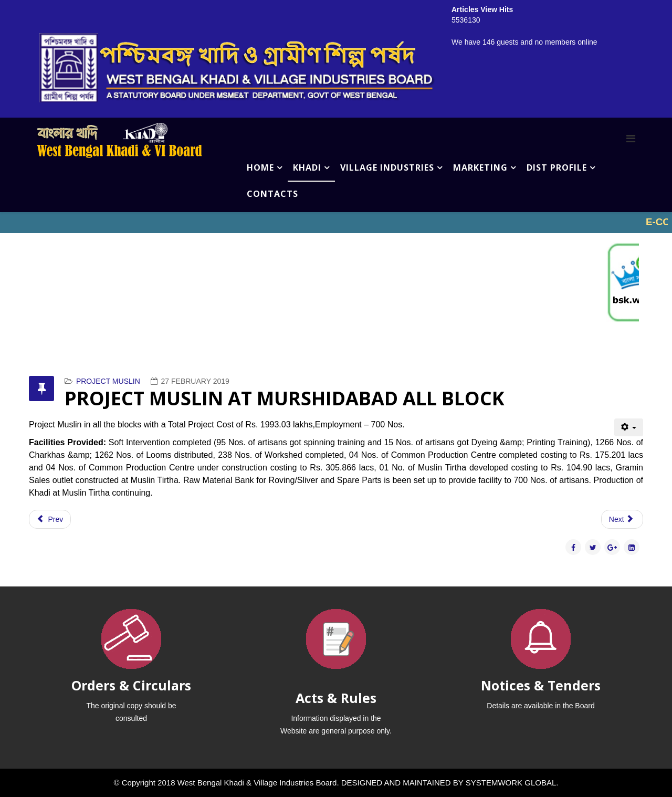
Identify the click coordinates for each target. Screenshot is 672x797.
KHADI (307, 167)
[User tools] (629, 427)
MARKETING (480, 167)
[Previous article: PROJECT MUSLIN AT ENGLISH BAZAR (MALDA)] (50, 519)
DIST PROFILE (557, 167)
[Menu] (631, 139)
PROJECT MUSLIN (108, 381)
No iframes (336, 223)
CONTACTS (272, 194)
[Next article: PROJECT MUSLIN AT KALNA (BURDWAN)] (622, 519)
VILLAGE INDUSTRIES (387, 167)
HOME (260, 167)
